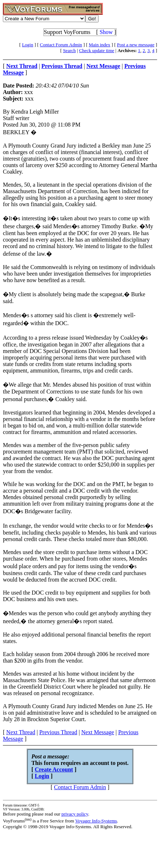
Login (28, 45)
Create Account (54, 769)
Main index (100, 45)
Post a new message (136, 45)
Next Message (98, 732)
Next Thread (21, 732)
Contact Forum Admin (61, 45)
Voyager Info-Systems (96, 821)
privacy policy (75, 814)
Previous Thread (58, 732)
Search (69, 50)
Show (106, 32)
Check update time (97, 50)
